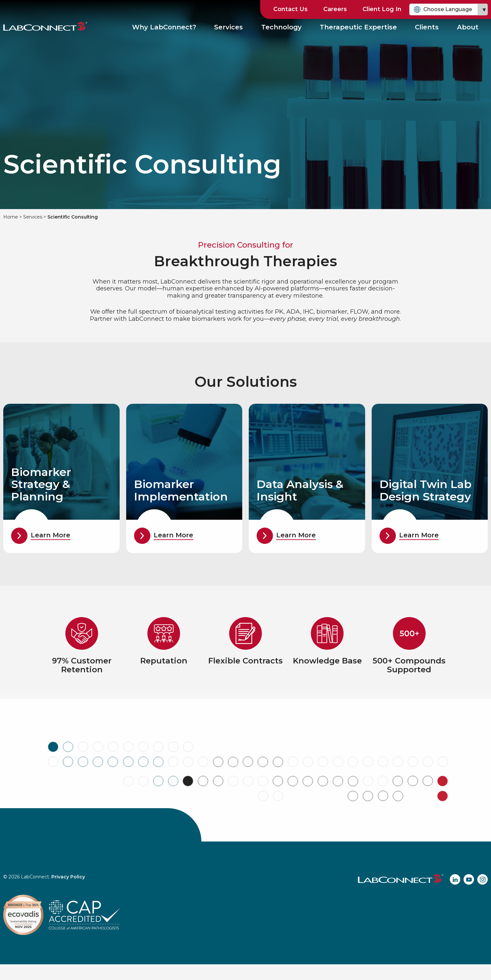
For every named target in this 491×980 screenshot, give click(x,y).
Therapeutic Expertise (359, 27)
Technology (281, 27)
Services (229, 27)
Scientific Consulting (73, 217)
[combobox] (449, 9)
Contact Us (290, 9)
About (468, 27)
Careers (335, 9)
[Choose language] (449, 9)
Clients (427, 27)
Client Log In (382, 9)
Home (11, 217)
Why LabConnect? (164, 27)
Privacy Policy (68, 877)
